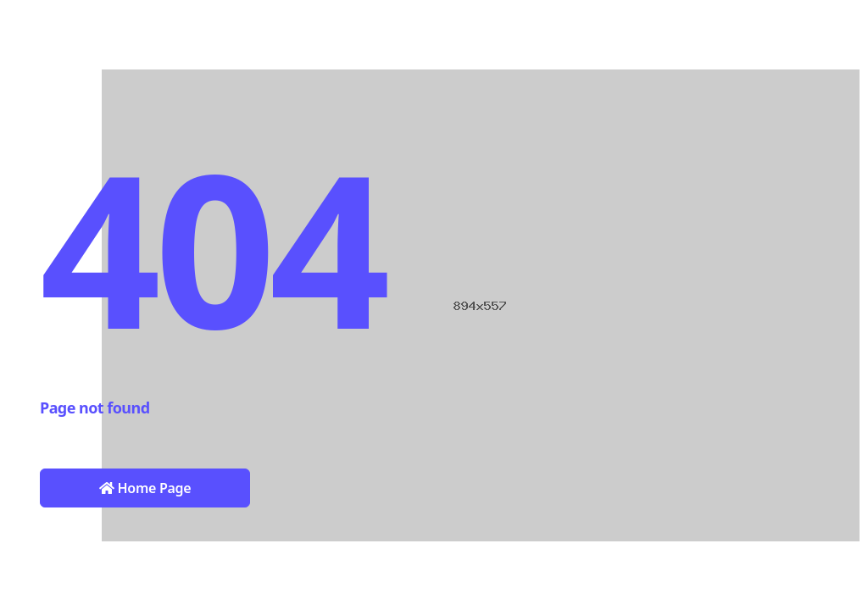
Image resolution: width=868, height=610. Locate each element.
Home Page (145, 488)
